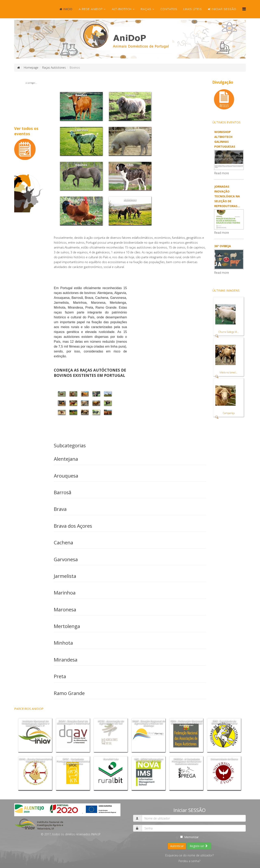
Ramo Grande (69, 693)
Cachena (63, 542)
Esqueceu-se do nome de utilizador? (190, 855)
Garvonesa (66, 559)
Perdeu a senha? (189, 861)
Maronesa (65, 609)
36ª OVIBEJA (223, 246)
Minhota (63, 643)
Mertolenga (67, 626)
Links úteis (193, 9)
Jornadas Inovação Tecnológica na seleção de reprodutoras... (227, 196)
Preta (60, 676)
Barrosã (63, 492)
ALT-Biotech (122, 9)
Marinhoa (65, 593)
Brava (60, 509)
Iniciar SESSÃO (222, 9)
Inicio (66, 9)
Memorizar (189, 837)
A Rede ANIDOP (91, 9)
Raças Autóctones (54, 68)
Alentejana (66, 459)
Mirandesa (66, 660)
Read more (222, 173)
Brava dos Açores (73, 526)
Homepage (31, 68)
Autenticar (177, 846)
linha (114, 346)
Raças (146, 9)
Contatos (169, 9)
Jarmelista (65, 576)
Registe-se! (199, 846)
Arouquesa (66, 476)
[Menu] (244, 9)
